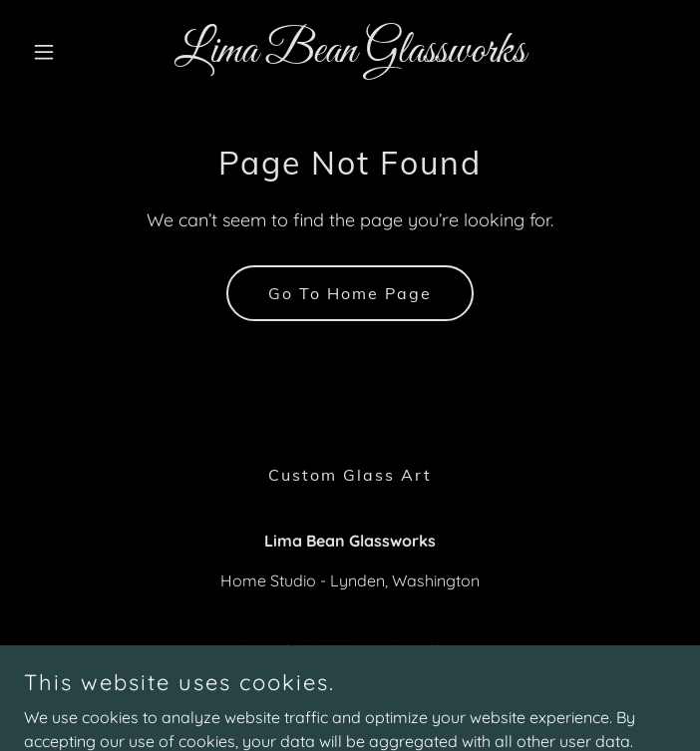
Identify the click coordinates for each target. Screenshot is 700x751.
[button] (73, 52)
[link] (350, 56)
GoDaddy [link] (390, 700)
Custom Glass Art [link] (350, 475)
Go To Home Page (350, 293)
